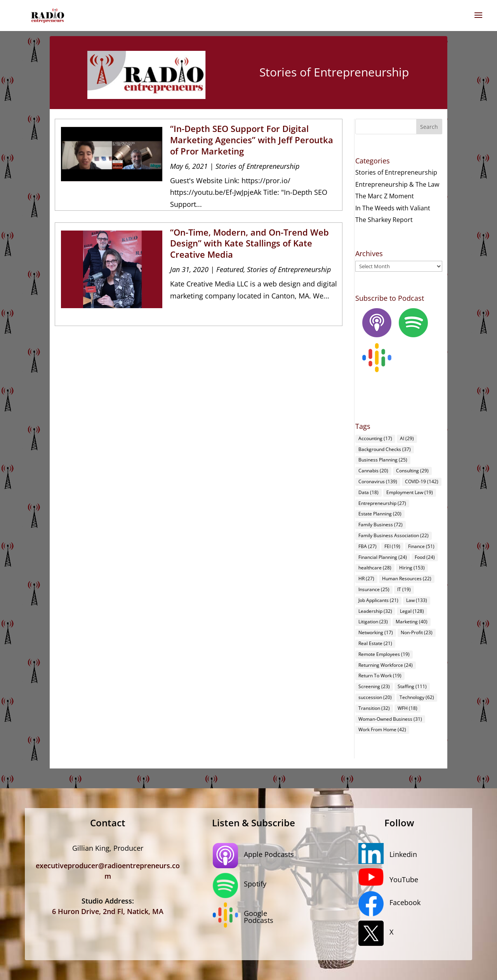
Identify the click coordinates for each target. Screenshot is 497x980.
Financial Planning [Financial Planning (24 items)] (383, 557)
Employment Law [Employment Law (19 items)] (410, 492)
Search (429, 127)
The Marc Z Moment (385, 196)
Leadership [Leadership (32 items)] (375, 611)
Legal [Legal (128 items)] (412, 611)
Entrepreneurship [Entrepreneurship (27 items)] (382, 503)
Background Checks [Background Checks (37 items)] (385, 449)
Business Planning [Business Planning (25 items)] (383, 460)
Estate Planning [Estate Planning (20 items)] (380, 514)
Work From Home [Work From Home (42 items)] (382, 729)
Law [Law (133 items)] (417, 600)
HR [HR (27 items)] (366, 578)
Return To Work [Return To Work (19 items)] (380, 676)
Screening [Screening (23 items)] (374, 686)
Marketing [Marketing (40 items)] (412, 622)
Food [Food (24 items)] (425, 557)
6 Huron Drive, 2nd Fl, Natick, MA (108, 911)
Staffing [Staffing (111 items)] (412, 686)
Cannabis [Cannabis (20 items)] (373, 471)
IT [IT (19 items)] (404, 589)
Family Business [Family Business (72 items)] (381, 525)
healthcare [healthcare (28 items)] (375, 568)
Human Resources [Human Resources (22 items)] (407, 578)
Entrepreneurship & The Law (397, 184)
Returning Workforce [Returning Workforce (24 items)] (386, 665)
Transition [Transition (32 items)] (374, 708)
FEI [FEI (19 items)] (392, 546)
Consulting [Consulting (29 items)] (412, 471)
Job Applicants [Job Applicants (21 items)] (378, 600)
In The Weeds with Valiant (393, 208)
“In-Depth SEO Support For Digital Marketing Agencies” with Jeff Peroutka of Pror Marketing (252, 140)
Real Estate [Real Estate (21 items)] (375, 643)
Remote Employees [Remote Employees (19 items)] (384, 654)
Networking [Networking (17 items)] (376, 632)
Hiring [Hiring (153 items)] (412, 568)
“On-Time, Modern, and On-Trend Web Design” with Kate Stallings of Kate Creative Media (249, 243)
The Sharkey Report (384, 220)
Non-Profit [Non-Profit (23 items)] (417, 632)
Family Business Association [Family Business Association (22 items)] (394, 535)
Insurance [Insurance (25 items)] (374, 589)
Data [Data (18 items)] (368, 492)
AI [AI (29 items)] (407, 438)
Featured (230, 269)
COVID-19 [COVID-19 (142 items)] (422, 481)
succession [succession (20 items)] (375, 697)
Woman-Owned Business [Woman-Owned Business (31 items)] (390, 719)
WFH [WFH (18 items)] (408, 708)
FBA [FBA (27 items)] (368, 546)
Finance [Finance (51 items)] (421, 546)
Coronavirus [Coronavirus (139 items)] (378, 481)
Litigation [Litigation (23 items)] (373, 622)
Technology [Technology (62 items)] (417, 697)
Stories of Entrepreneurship (257, 166)
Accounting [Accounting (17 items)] (375, 438)
